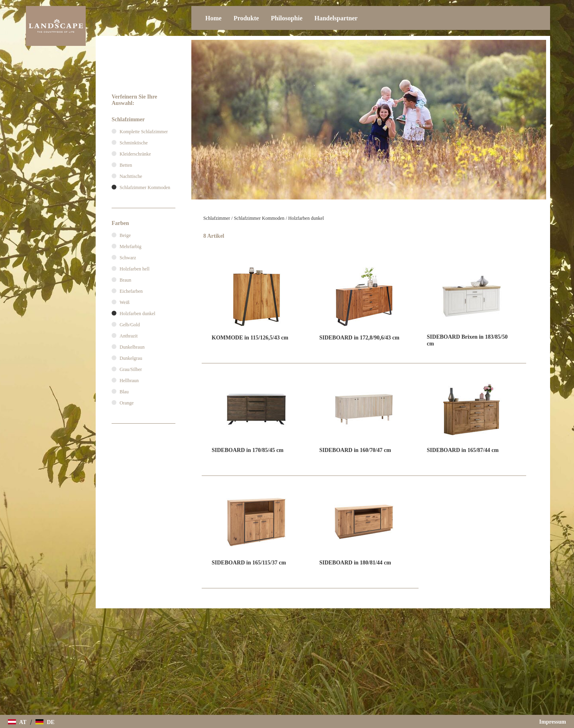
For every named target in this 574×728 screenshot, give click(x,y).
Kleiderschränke (135, 154)
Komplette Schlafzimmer (144, 132)
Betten (126, 165)
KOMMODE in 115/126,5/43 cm (250, 338)
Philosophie (287, 18)
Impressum (553, 722)
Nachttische (131, 176)
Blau (124, 392)
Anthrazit (129, 336)
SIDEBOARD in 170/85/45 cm (248, 450)
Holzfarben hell (135, 269)
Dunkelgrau (131, 358)
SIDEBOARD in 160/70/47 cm (355, 450)
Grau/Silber (131, 369)
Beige (125, 235)
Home (213, 18)
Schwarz (128, 258)
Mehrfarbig (131, 247)
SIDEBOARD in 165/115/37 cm (249, 563)
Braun (125, 280)
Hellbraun (129, 381)
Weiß (125, 302)
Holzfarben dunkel (306, 218)
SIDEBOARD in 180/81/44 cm (355, 563)
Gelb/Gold (130, 325)
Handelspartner (336, 18)
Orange (127, 403)
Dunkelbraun (132, 347)
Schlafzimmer (217, 218)
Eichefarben (131, 291)
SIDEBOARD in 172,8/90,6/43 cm (359, 338)
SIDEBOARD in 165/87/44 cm (463, 450)
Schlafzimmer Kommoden (259, 218)
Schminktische (134, 143)
